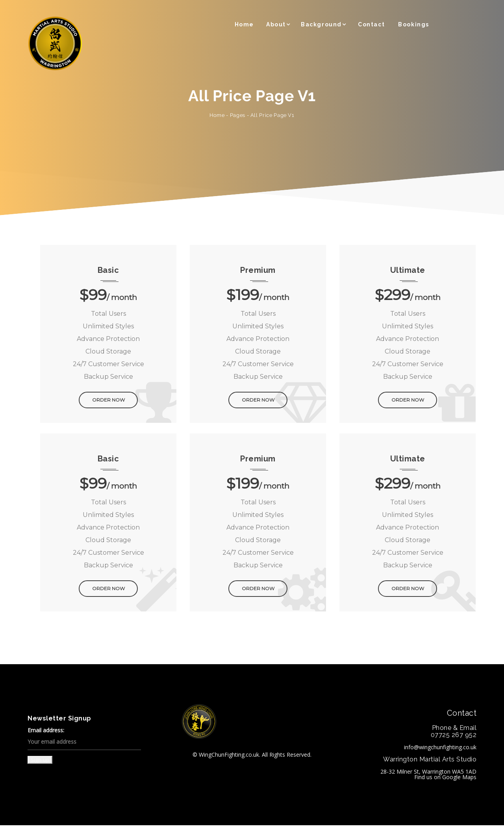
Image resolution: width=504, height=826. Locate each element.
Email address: (84, 740)
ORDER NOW (108, 401)
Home (244, 24)
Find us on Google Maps (445, 778)
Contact (371, 24)
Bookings (414, 24)
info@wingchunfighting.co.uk (440, 748)
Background (321, 24)
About (276, 24)
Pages (238, 115)
